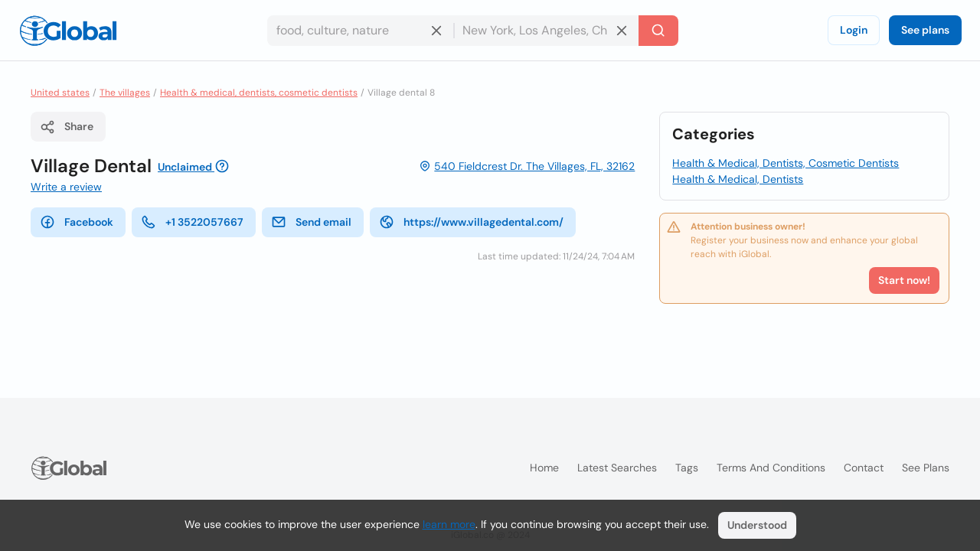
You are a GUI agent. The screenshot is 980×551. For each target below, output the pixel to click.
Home (544, 468)
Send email (311, 222)
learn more (449, 524)
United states (60, 93)
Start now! (904, 280)
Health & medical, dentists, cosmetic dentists (259, 93)
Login (854, 30)
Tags (687, 468)
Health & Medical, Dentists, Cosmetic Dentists (786, 163)
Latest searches (617, 468)
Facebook (77, 222)
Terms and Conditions (771, 468)
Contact (864, 468)
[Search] (658, 31)
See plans (925, 30)
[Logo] (68, 31)
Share (67, 127)
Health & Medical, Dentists (738, 179)
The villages (125, 93)
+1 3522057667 (192, 222)
